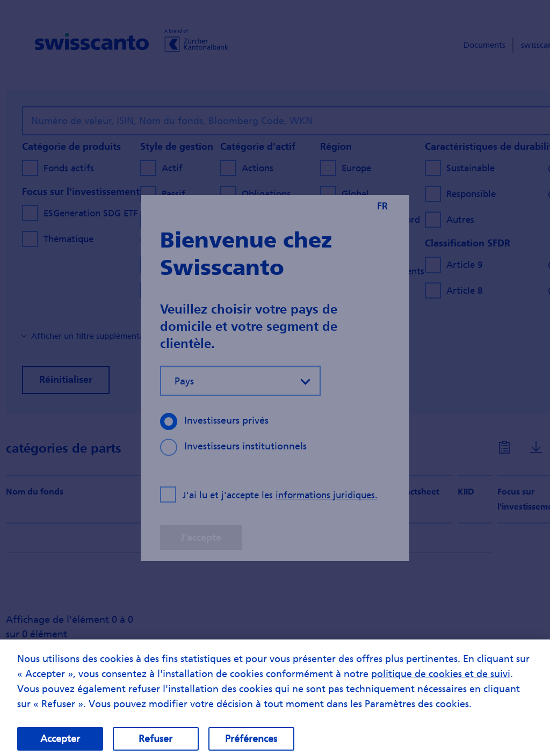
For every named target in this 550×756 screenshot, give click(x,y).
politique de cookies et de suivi (441, 684)
